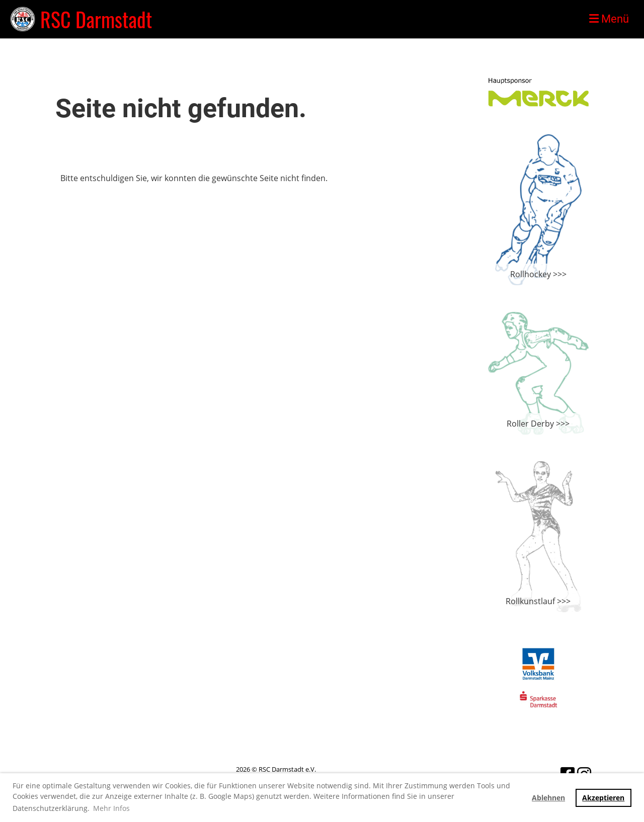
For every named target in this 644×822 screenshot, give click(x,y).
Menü (609, 19)
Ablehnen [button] (548, 798)
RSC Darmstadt (96, 19)
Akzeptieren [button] (603, 798)
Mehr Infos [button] (111, 808)
